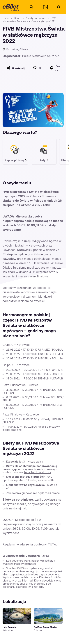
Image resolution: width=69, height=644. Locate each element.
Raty (44, 160)
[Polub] (37, 68)
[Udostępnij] (16, 68)
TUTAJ (53, 544)
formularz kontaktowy (38, 472)
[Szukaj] (32, 7)
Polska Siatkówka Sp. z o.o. (41, 56)
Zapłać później (16, 160)
